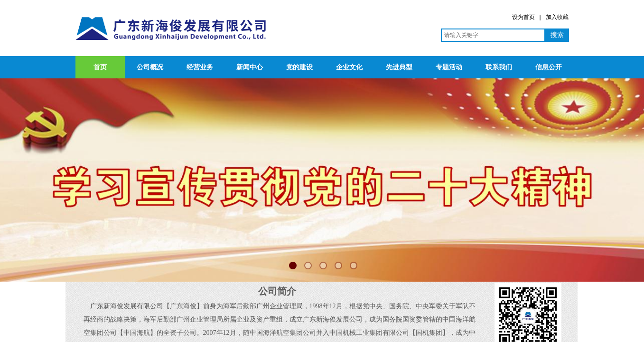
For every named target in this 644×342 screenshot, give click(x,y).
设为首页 (523, 17)
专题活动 (449, 67)
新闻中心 (250, 67)
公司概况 (150, 67)
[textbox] (493, 35)
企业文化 (349, 67)
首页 (100, 67)
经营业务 (200, 67)
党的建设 (299, 67)
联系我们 (499, 67)
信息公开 (549, 67)
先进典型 (399, 67)
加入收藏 (557, 17)
